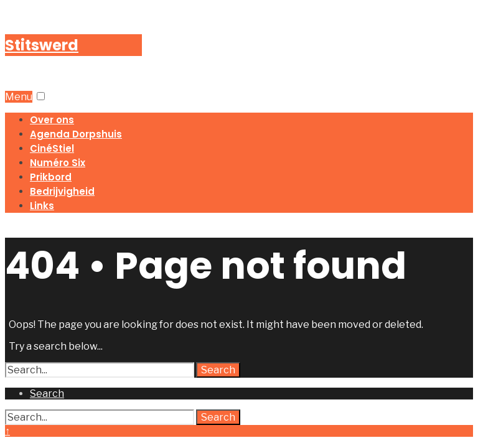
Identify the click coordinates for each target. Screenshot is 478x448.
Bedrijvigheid (62, 191)
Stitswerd (42, 45)
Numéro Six (58, 163)
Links (42, 206)
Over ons (52, 120)
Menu (19, 97)
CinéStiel (52, 148)
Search (218, 370)
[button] (41, 96)
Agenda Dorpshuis (76, 134)
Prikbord (51, 177)
